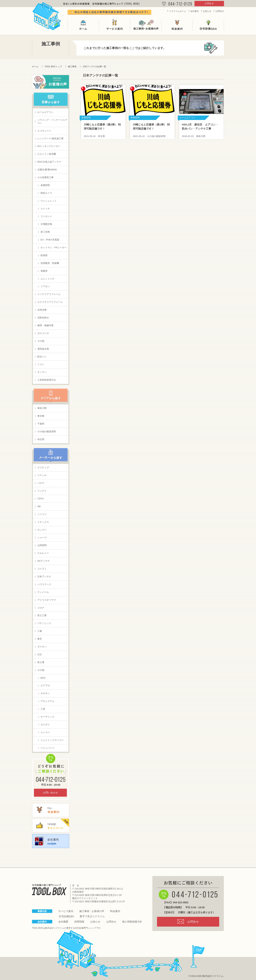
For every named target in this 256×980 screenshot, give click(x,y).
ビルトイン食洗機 (47, 154)
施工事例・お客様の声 (146, 25)
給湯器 (44, 255)
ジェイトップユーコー (52, 740)
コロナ (41, 608)
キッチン (42, 372)
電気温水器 (43, 349)
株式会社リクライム (55, 928)
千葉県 (41, 424)
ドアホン (45, 286)
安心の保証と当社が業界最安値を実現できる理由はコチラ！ (109, 12)
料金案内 (177, 25)
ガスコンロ (43, 333)
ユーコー (45, 732)
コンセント (46, 216)
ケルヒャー (43, 553)
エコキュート (44, 131)
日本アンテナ (44, 577)
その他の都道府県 (47, 432)
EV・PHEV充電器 (50, 240)
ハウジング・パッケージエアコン (52, 121)
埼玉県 (41, 439)
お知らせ (207, 11)
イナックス (43, 522)
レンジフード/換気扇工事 (50, 139)
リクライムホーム (178, 11)
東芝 (40, 639)
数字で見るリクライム (92, 916)
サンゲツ (42, 530)
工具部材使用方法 (47, 380)
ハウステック (44, 584)
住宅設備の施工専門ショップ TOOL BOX (49, 890)
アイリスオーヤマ (47, 600)
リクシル (42, 475)
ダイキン (42, 647)
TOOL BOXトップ (53, 67)
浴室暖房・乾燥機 (50, 263)
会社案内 (194, 11)
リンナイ (42, 491)
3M (39, 506)
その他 (41, 341)
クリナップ (43, 468)
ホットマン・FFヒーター (54, 247)
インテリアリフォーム (49, 294)
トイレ (41, 364)
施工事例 (72, 67)
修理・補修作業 (45, 325)
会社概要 (63, 922)
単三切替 (45, 232)
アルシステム (47, 701)
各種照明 (45, 185)
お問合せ (209, 3)
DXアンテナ (44, 561)
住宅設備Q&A (208, 25)
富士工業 (42, 615)
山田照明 (42, 545)
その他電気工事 (45, 177)
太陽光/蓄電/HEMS (47, 170)
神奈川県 (42, 408)
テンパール (43, 592)
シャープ (42, 538)
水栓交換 (42, 310)
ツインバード (47, 748)
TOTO (41, 499)
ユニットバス (47, 279)
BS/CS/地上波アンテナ (49, 162)
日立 (40, 654)
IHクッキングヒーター (49, 146)
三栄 (43, 709)
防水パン (42, 357)
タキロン (45, 693)
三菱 (40, 631)
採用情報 (79, 922)
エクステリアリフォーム (50, 302)
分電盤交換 (46, 224)
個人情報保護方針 (132, 922)
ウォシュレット (49, 201)
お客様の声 (51, 82)
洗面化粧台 (43, 318)
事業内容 (42, 911)
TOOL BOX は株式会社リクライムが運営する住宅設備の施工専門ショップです (47, 15)
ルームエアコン (45, 112)
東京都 (41, 416)
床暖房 (44, 271)
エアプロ (45, 685)
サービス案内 (114, 25)
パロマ (41, 483)
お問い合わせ (50, 793)
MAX (43, 678)
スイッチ (45, 209)
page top (198, 956)
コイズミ (42, 569)
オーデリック (47, 717)
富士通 (41, 662)
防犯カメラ (46, 193)
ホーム (83, 25)
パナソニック (44, 623)
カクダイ (45, 725)
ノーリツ (42, 514)
